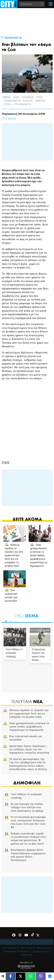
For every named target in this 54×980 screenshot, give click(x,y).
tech (8, 104)
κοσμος (28, 97)
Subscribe (27, 955)
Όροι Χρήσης (9, 948)
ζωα (40, 97)
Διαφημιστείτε (41, 951)
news (7, 97)
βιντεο (41, 101)
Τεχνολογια (13, 38)
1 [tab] (5, 621)
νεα (17, 97)
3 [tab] (15, 621)
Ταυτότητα (27, 948)
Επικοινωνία (44, 948)
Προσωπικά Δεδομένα (16, 951)
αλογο (29, 101)
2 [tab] (10, 621)
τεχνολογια (13, 101)
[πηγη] (6, 462)
